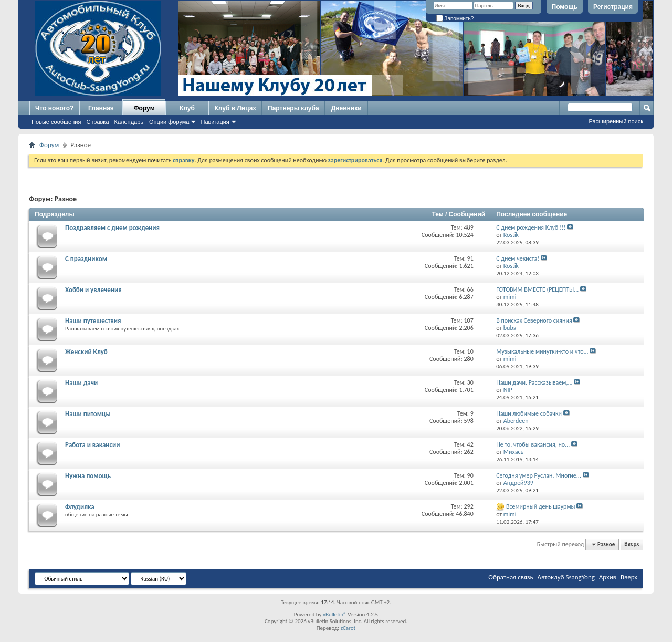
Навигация (215, 122)
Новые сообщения (56, 122)
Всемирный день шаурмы (541, 506)
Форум (144, 108)
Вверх (632, 545)
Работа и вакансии (92, 445)
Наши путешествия (93, 321)
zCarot (348, 628)
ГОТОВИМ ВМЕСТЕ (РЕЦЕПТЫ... (537, 289)
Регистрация (613, 7)
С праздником (86, 259)
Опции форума (169, 122)
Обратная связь (511, 577)
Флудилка (80, 507)
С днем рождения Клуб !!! (531, 227)
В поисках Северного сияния (534, 320)
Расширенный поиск (616, 121)
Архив (608, 577)
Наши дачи (81, 383)
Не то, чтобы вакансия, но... (533, 444)
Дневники (346, 108)
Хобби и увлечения (93, 290)
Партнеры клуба (293, 108)
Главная (101, 108)
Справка (97, 122)
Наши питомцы (88, 414)
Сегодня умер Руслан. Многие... (539, 475)
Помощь (565, 7)
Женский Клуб (86, 352)
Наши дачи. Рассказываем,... (534, 382)
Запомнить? (455, 19)
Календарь (129, 122)
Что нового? (54, 108)
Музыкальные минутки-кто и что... (542, 351)
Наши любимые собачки (529, 413)
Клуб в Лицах (235, 108)
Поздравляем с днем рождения (112, 228)
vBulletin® (335, 614)
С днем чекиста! (518, 258)
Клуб (187, 108)
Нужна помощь (88, 476)
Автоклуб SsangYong (566, 577)
